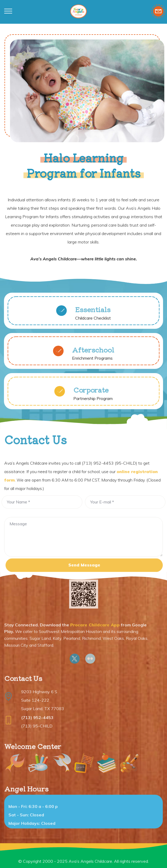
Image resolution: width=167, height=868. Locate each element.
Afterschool (93, 353)
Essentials (93, 313)
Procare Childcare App (95, 635)
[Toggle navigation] (8, 11)
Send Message (84, 570)
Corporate (91, 393)
